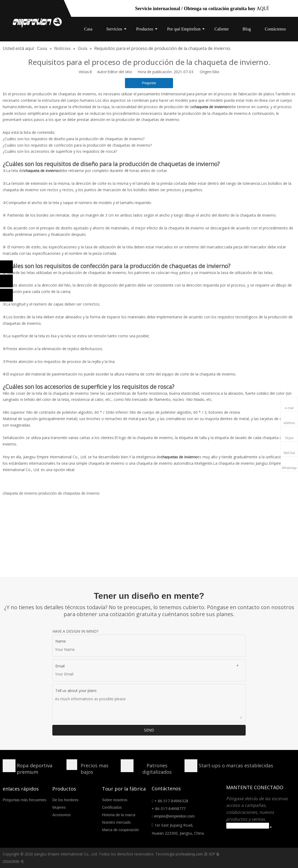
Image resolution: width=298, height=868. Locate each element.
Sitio (216, 72)
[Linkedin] (6, 281)
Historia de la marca (119, 815)
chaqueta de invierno (20, 493)
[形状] (9, 766)
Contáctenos (275, 29)
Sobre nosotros (115, 800)
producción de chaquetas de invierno (69, 493)
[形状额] (127, 766)
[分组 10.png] (191, 766)
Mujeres (59, 807)
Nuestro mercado (116, 822)
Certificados (112, 807)
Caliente (221, 29)
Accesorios (61, 815)
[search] (248, 826)
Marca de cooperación (121, 830)
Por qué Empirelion (184, 29)
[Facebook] (6, 267)
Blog (247, 29)
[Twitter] (6, 295)
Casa (88, 29)
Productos (145, 29)
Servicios (114, 29)
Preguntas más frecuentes (24, 800)
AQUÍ (263, 9)
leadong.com (192, 854)
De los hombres (65, 800)
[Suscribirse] (271, 827)
